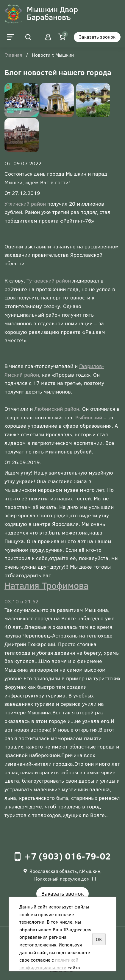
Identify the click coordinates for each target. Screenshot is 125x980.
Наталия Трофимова (46, 585)
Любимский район (57, 409)
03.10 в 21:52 (21, 601)
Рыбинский (89, 417)
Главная (13, 55)
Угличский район (25, 204)
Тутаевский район (49, 280)
